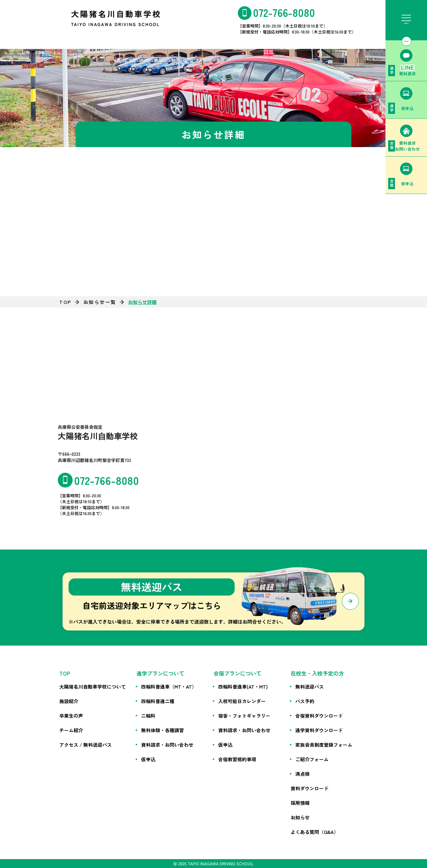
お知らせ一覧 (100, 302)
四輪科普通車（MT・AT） (169, 687)
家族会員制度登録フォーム (324, 745)
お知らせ (300, 817)
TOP (65, 302)
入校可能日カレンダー (242, 701)
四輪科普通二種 (158, 701)
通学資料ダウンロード (319, 730)
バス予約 (305, 701)
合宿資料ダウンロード (319, 716)
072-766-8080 (284, 12)
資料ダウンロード (310, 788)
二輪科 (148, 716)
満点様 (302, 774)
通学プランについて (160, 673)
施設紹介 (69, 701)
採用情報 (300, 803)
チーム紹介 (71, 730)
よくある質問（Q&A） (315, 832)
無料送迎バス (310, 687)
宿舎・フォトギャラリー (244, 716)
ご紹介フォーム (312, 759)
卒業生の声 (71, 716)
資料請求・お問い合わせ (167, 745)
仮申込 (148, 759)
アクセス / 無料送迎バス (86, 745)
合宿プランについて (238, 673)
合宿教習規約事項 (237, 759)
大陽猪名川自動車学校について (93, 687)
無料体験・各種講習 (162, 730)
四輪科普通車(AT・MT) (243, 687)
